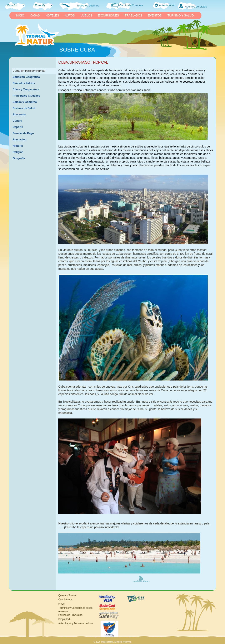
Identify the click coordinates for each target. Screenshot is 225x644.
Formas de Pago (23, 133)
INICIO (20, 15)
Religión (18, 152)
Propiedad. (64, 619)
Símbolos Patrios (24, 83)
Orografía (19, 158)
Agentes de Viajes (196, 7)
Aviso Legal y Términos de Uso (76, 623)
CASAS (35, 15)
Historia (18, 146)
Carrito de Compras (131, 5)
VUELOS (86, 15)
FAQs (61, 604)
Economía (19, 114)
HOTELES (52, 15)
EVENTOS (155, 15)
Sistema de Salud (24, 108)
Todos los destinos (88, 6)
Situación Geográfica (26, 77)
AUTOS (70, 15)
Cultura (17, 121)
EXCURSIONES (108, 15)
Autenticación (167, 5)
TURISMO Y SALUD (181, 15)
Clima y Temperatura (26, 89)
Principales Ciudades (26, 96)
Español (12, 5)
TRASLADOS (134, 15)
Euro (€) (40, 5)
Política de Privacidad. (71, 615)
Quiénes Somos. (68, 595)
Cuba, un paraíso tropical (29, 71)
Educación (20, 139)
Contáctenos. (66, 600)
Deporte (18, 127)
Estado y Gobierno (25, 102)
